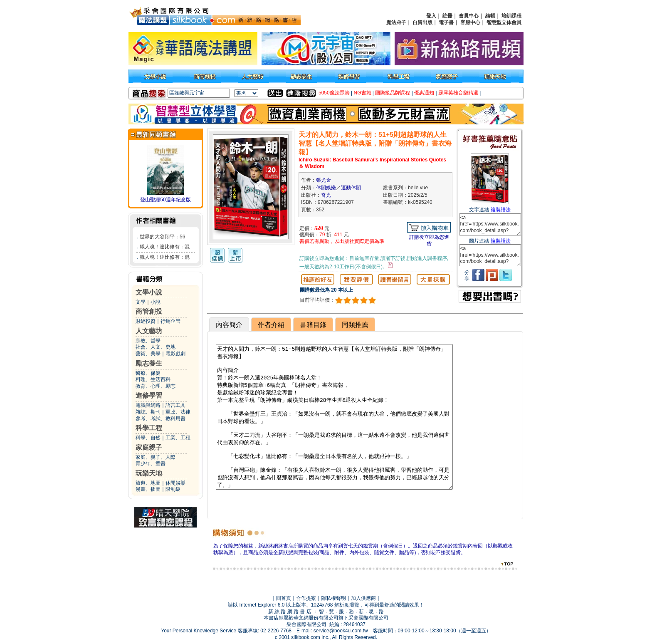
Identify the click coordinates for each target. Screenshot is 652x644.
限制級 (173, 489)
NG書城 (363, 93)
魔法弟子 (396, 22)
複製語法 (501, 210)
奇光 (326, 195)
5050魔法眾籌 (334, 93)
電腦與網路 (148, 405)
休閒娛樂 (175, 483)
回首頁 (284, 598)
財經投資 (146, 321)
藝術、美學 (148, 354)
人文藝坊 (149, 331)
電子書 (446, 22)
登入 (431, 16)
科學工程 (149, 428)
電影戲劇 (175, 354)
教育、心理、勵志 (156, 386)
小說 (156, 302)
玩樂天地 (149, 473)
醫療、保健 (148, 373)
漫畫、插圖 (148, 489)
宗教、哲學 (148, 341)
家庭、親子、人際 (156, 457)
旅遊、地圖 (148, 483)
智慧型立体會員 (504, 22)
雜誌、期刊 (148, 412)
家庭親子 (149, 447)
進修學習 (149, 395)
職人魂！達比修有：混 (165, 247)
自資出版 (422, 22)
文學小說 (149, 292)
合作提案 (306, 598)
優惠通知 (424, 93)
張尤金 (324, 180)
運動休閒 (351, 188)
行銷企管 (170, 321)
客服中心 (470, 22)
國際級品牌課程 (393, 93)
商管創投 (149, 311)
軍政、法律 (178, 412)
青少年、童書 (151, 463)
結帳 (490, 16)
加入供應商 (363, 598)
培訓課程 (511, 16)
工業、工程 (178, 438)
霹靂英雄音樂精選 (458, 93)
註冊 (447, 16)
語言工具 (175, 405)
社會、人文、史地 (156, 347)
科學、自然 (148, 438)
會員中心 (469, 16)
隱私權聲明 (333, 598)
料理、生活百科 (153, 379)
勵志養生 (149, 363)
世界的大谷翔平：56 (162, 237)
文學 (141, 302)
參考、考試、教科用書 (161, 419)
